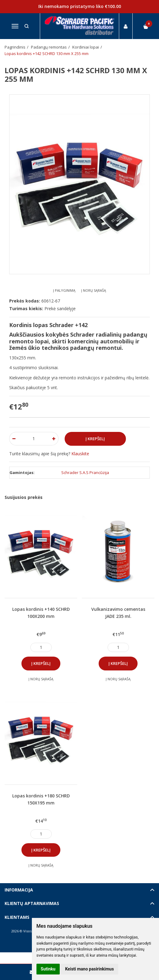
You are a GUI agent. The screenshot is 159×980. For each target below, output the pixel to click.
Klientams (17, 917)
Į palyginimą (64, 290)
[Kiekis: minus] (14, 439)
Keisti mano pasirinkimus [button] (89, 969)
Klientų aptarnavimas (32, 903)
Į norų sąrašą (94, 290)
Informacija (19, 890)
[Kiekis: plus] (54, 439)
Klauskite (80, 454)
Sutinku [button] (48, 969)
